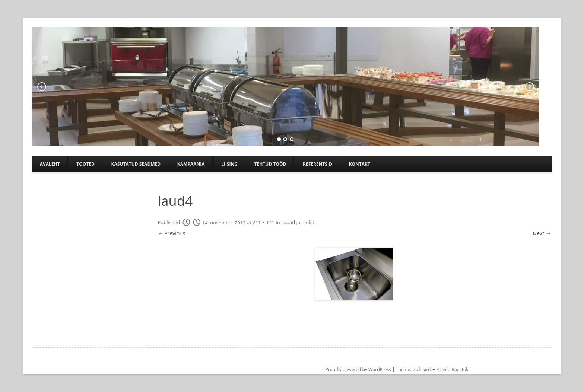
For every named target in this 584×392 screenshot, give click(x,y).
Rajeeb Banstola (453, 369)
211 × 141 (264, 223)
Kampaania (191, 164)
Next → (542, 233)
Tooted (85, 164)
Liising (229, 164)
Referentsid (318, 164)
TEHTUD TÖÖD (270, 164)
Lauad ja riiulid (298, 223)
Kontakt (359, 164)
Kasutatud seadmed (136, 164)
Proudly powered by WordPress (358, 369)
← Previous (172, 233)
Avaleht (50, 164)
